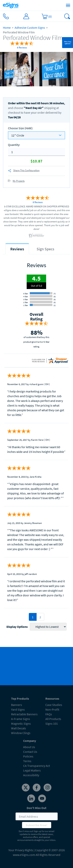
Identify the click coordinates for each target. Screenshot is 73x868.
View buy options (68, 42)
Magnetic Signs (21, 723)
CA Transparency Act (36, 766)
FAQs (49, 714)
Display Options (17, 627)
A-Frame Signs (21, 719)
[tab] (17, 249)
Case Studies (54, 705)
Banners (17, 705)
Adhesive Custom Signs (30, 28)
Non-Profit (52, 709)
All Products (53, 719)
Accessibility (31, 775)
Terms (27, 761)
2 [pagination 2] (40, 617)
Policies (28, 756)
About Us (29, 747)
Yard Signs (18, 709)
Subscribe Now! (37, 825)
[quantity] (36, 152)
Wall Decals (18, 728)
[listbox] (36, 135)
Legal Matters (32, 770)
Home (7, 28)
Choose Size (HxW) (21, 128)
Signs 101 (52, 723)
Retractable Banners (24, 714)
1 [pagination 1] (33, 617)
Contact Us (30, 752)
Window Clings (21, 733)
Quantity (14, 145)
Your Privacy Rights (21, 850)
